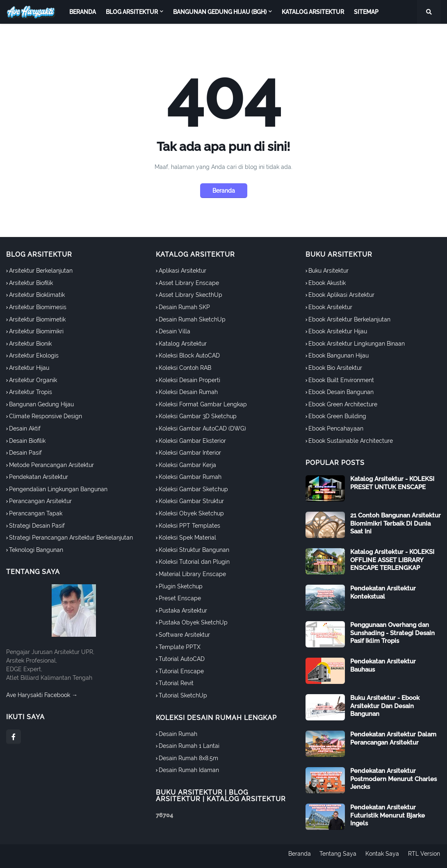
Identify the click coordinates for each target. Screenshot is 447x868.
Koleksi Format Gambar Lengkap (203, 404)
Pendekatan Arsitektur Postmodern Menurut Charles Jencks (393, 779)
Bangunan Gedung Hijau (41, 404)
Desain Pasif (25, 453)
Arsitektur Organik (33, 380)
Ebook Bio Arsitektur (335, 368)
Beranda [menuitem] (83, 12)
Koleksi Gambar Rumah (190, 477)
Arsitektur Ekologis (34, 355)
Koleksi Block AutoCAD (189, 355)
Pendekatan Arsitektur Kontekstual (383, 592)
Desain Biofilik (27, 441)
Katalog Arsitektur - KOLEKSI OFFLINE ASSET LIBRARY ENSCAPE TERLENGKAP (392, 560)
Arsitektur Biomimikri (36, 331)
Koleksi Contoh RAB (185, 368)
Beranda (224, 191)
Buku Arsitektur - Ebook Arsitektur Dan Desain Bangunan (385, 706)
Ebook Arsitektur (330, 307)
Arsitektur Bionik (30, 344)
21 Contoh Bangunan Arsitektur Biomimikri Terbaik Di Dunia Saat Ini (396, 523)
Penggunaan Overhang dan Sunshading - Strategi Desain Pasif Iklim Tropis (392, 633)
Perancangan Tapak (36, 513)
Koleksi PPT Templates (189, 526)
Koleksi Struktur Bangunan (194, 550)
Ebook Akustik (327, 283)
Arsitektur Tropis (31, 392)
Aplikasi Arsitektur (182, 271)
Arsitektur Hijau (29, 368)
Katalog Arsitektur (183, 344)
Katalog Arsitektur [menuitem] (313, 12)
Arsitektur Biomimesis (38, 307)
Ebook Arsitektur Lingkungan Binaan (357, 344)
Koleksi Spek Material (187, 538)
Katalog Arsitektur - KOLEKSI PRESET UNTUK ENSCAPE (392, 483)
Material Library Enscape (192, 574)
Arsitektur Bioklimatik (37, 295)
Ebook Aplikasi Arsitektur (341, 295)
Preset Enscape (180, 598)
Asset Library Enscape (189, 283)
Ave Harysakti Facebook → (42, 695)
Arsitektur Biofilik (31, 283)
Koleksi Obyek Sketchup (191, 513)
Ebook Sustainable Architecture (351, 441)
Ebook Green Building (337, 416)
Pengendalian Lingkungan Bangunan (58, 489)
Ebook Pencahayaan (336, 428)
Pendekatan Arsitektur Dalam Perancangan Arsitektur (393, 738)
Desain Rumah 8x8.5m (188, 758)
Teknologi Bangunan (36, 550)
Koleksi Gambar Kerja (187, 465)
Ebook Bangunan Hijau (339, 355)
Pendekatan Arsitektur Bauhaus (383, 665)
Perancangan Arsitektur (40, 501)
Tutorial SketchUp (183, 695)
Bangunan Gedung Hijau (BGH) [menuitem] (220, 12)
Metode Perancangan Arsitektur (51, 465)
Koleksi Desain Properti (189, 380)
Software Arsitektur (184, 635)
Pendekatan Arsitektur (39, 477)
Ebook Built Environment (341, 380)
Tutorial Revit (176, 683)
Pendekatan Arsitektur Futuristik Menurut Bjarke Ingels (388, 815)
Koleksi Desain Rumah (188, 392)
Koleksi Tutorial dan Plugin (194, 562)
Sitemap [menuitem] (366, 12)
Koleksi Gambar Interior (190, 453)
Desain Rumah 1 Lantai (189, 746)
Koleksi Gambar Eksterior (192, 441)
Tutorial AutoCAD (182, 659)
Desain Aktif (25, 428)
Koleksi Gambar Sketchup (193, 489)
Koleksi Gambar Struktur (191, 501)
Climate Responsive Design (46, 416)
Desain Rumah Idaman (189, 770)
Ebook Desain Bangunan (341, 392)
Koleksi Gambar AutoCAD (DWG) (202, 428)
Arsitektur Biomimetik (37, 319)
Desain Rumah (178, 734)
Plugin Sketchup (181, 586)
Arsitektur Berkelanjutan (41, 271)
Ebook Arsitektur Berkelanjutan (349, 319)
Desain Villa (174, 331)
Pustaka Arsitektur (183, 611)
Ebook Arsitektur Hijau (338, 331)
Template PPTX (180, 647)
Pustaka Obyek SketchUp (193, 622)
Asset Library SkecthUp (190, 295)
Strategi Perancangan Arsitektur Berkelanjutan (71, 538)
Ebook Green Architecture (343, 404)
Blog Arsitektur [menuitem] (132, 12)
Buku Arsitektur (328, 271)
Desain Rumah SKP (184, 307)
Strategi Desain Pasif (37, 526)
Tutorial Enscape (181, 671)
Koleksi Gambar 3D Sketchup (198, 416)
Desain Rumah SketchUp (192, 319)
